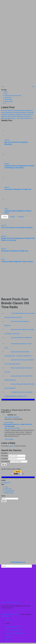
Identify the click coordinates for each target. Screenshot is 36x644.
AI (5, 103)
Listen (8, 623)
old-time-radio (9, 100)
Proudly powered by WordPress (10, 614)
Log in (6, 487)
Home (8, 620)
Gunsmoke (8, 98)
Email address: (5, 461)
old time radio (8, 101)
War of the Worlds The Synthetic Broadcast (17, 228)
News (7, 640)
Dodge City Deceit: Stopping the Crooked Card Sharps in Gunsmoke (19, 167)
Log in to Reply (9, 422)
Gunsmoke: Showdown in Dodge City (18, 189)
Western (7, 164)
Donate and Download (12, 627)
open (6, 92)
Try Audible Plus (6, 483)
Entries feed (8, 489)
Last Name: (5, 459)
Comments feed (9, 491)
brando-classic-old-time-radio (13, 96)
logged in (11, 446)
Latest (5, 217)
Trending (21, 217)
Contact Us (9, 637)
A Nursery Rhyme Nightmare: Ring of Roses (17, 262)
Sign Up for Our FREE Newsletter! (15, 633)
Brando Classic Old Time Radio (10, 603)
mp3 (6, 94)
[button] (34, 86)
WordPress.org (9, 493)
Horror (6, 209)
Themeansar (5, 616)
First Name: (5, 456)
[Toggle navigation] (3, 87)
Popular (12, 217)
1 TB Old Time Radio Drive (13, 630)
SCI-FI (8, 140)
